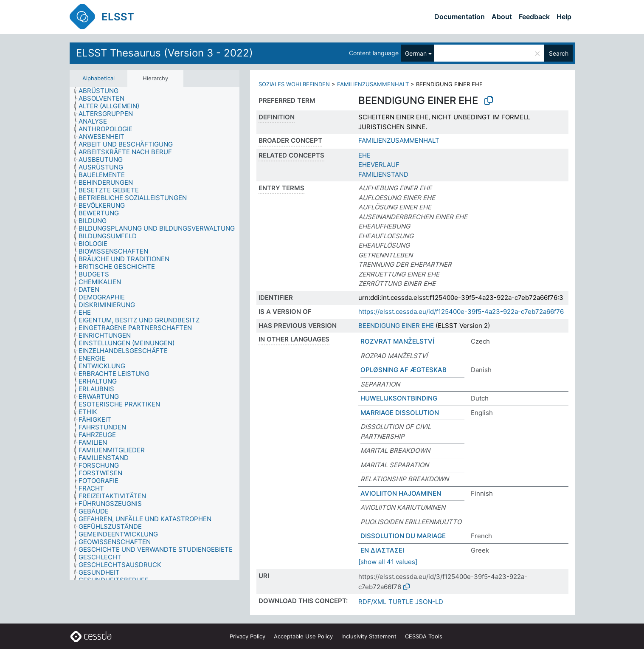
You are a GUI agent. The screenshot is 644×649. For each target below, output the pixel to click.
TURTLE (401, 602)
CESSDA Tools (424, 636)
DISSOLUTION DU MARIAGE (403, 536)
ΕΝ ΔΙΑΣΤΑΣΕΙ (382, 550)
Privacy (247, 636)
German (416, 53)
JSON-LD (429, 602)
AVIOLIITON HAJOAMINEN (401, 493)
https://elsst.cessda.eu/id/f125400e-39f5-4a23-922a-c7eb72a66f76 (461, 312)
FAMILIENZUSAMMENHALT (373, 84)
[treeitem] (102, 91)
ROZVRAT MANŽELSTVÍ (397, 341)
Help (564, 17)
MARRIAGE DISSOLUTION (400, 413)
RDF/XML (372, 602)
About (502, 17)
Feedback (534, 17)
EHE (364, 155)
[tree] (155, 334)
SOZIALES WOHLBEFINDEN (294, 84)
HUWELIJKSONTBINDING (399, 398)
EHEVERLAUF (379, 165)
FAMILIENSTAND (383, 174)
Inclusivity (369, 636)
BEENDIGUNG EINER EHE (396, 326)
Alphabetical (98, 78)
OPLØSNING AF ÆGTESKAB (404, 370)
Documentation (460, 17)
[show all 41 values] (388, 562)
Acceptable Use (303, 636)
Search (559, 53)
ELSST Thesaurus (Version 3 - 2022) (165, 53)
